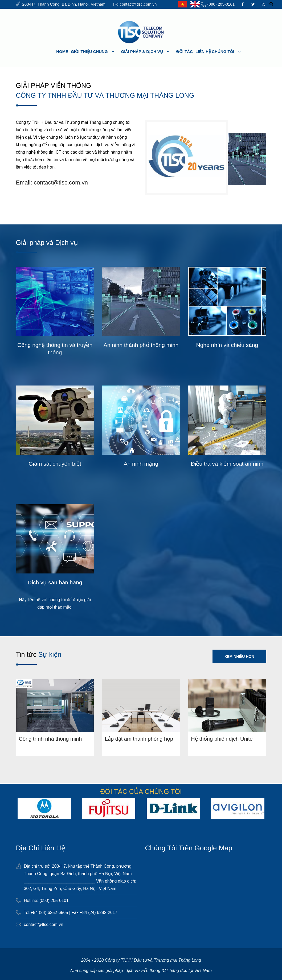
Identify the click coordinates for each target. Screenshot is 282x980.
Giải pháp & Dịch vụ (142, 51)
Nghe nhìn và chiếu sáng (227, 345)
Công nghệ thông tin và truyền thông (55, 349)
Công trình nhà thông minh (50, 739)
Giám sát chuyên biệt (55, 464)
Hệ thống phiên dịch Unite (222, 739)
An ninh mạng (141, 464)
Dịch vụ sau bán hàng (55, 582)
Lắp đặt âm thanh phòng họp (139, 739)
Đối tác (185, 51)
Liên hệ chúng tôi (215, 51)
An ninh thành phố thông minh (141, 345)
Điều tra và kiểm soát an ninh (227, 464)
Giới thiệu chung (89, 51)
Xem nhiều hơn (239, 657)
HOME (62, 51)
